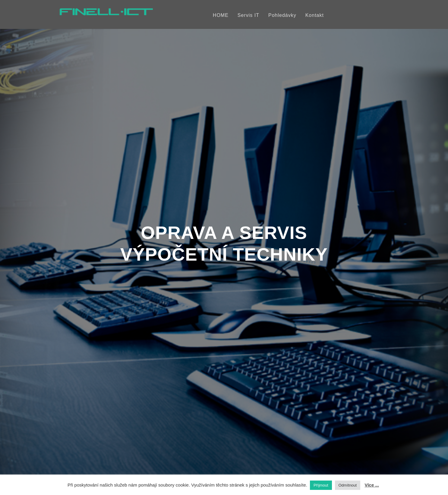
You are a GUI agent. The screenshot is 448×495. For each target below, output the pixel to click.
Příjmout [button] (321, 485)
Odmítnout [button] (348, 485)
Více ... (372, 485)
